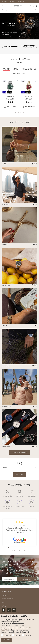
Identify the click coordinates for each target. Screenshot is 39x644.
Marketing (28, 635)
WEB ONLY (7, 69)
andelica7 (4, 325)
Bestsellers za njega (19, 74)
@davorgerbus (6, 285)
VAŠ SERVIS (4, 2)
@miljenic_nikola (6, 406)
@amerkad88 (5, 204)
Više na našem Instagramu (20, 452)
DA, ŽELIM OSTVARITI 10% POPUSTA (27, 579)
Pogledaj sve (19, 475)
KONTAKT (12, 2)
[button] (17, 37)
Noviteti (16, 69)
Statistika (18, 635)
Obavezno (8, 635)
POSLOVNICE (21, 2)
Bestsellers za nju (29, 69)
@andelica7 (5, 164)
